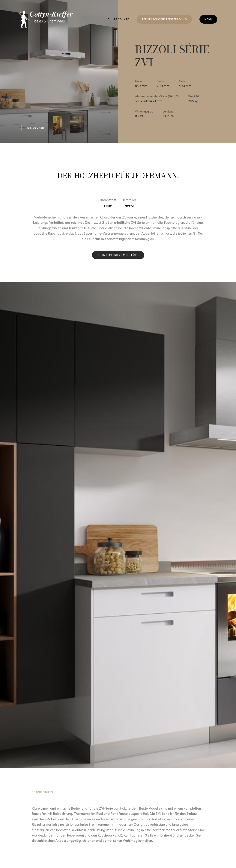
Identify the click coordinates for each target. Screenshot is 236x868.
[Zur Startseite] (46, 20)
